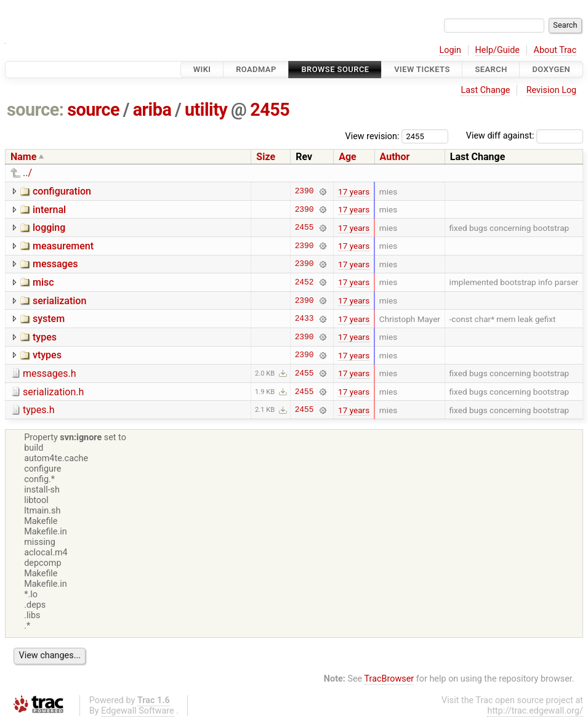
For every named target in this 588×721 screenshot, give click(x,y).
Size (266, 157)
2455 (270, 110)
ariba (152, 110)
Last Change (485, 90)
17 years (354, 191)
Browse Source (335, 69)
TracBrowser (389, 679)
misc (43, 282)
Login (450, 50)
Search (491, 69)
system (49, 319)
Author (395, 157)
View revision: (373, 136)
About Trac (555, 50)
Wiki (202, 69)
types (45, 337)
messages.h (50, 373)
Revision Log (552, 90)
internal (49, 210)
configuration (62, 191)
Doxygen (551, 69)
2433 (304, 319)
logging (49, 228)
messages (55, 264)
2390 (304, 191)
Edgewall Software (138, 711)
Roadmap (256, 69)
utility (206, 110)
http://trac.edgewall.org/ (535, 711)
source (93, 110)
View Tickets (422, 69)
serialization (59, 301)
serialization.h (53, 392)
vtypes (47, 355)
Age (348, 157)
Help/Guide (497, 50)
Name (23, 157)
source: (35, 110)
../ (27, 173)
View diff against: (525, 136)
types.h (39, 410)
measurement (63, 246)
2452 (304, 282)
